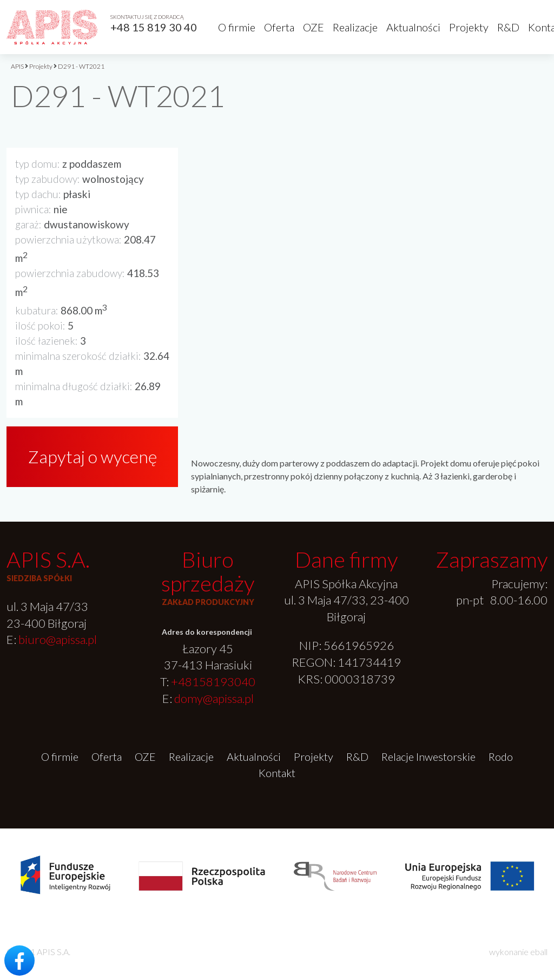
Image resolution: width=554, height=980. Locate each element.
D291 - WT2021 (81, 66)
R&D (508, 27)
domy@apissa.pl (214, 698)
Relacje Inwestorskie (428, 757)
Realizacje (355, 27)
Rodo (501, 757)
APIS (17, 66)
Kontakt (277, 773)
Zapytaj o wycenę (93, 456)
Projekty (469, 27)
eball (539, 952)
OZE (314, 27)
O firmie (237, 27)
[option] (369, 267)
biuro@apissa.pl (58, 639)
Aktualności (413, 27)
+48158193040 (213, 682)
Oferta (279, 27)
